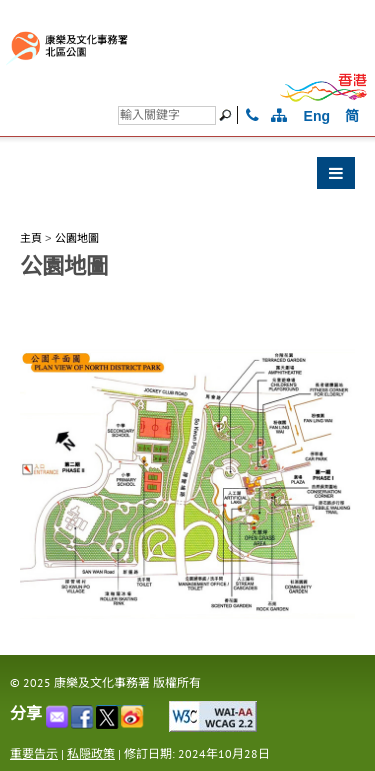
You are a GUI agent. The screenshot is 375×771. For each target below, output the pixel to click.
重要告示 (34, 753)
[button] (187, 178)
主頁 (31, 238)
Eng (317, 116)
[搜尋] (167, 115)
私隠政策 (91, 753)
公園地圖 (77, 238)
